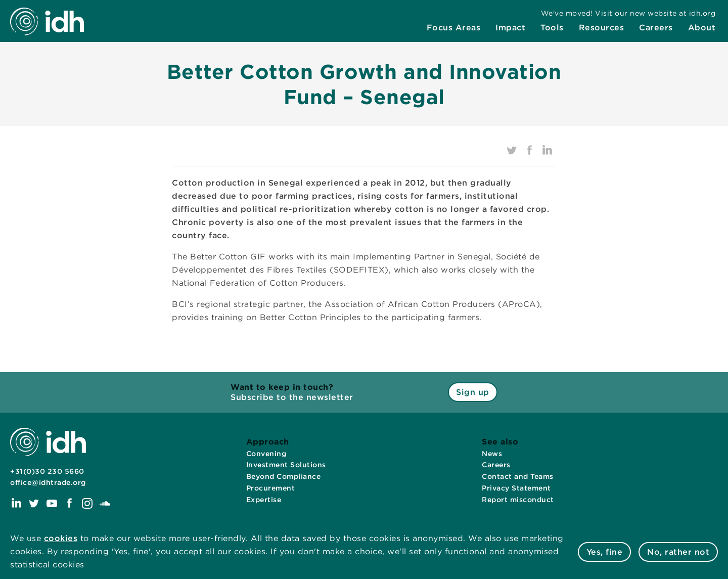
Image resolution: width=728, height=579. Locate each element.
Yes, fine (605, 552)
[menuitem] (454, 29)
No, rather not (678, 552)
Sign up (473, 392)
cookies (61, 538)
